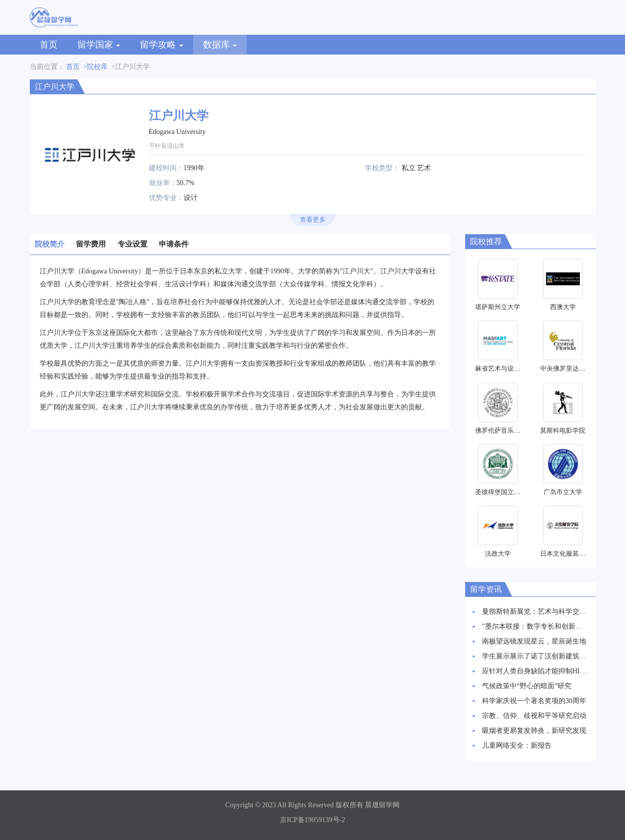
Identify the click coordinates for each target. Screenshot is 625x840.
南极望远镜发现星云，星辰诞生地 (534, 641)
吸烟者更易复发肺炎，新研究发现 (534, 731)
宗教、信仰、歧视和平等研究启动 (534, 716)
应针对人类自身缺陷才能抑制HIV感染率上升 (551, 671)
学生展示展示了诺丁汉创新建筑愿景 (538, 656)
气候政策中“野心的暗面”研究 (527, 686)
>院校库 (96, 67)
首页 (49, 45)
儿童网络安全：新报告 (517, 745)
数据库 (220, 45)
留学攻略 (162, 45)
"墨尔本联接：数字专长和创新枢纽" (537, 626)
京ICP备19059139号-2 (312, 820)
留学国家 (99, 45)
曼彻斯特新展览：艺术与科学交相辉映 (541, 612)
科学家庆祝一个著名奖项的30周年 (534, 701)
